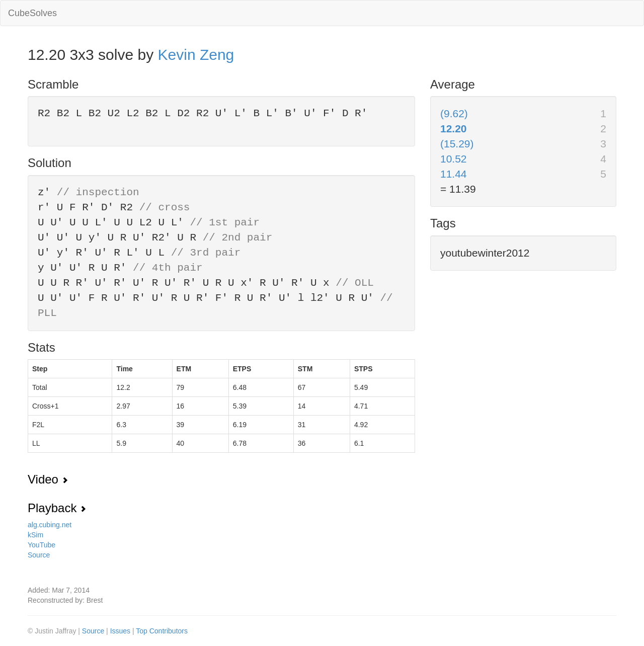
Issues (121, 631)
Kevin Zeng (196, 55)
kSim (35, 535)
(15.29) (457, 144)
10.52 (454, 159)
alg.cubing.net (50, 525)
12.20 (454, 129)
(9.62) (454, 113)
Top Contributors (162, 631)
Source (39, 555)
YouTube (42, 545)
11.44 (454, 174)
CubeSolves (32, 13)
